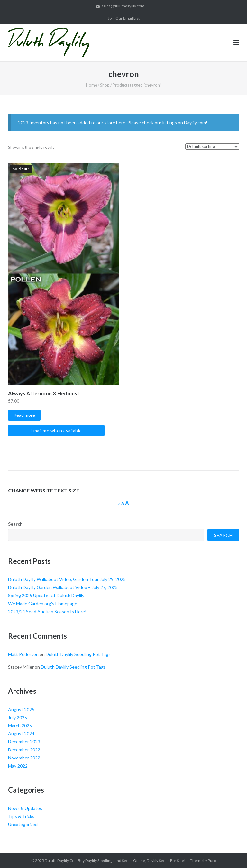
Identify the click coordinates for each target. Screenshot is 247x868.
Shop (105, 85)
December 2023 (24, 742)
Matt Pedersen (23, 654)
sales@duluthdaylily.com (123, 6)
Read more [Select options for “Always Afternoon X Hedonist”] (24, 415)
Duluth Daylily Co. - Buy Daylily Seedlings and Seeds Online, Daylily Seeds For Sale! (115, 860)
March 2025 (20, 725)
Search (15, 524)
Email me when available (56, 430)
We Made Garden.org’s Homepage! (43, 603)
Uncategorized (23, 824)
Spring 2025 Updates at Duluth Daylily (46, 595)
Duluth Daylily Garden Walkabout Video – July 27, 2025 (63, 587)
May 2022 (18, 766)
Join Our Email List (124, 18)
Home (91, 85)
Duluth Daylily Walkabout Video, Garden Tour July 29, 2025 (67, 579)
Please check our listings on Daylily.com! (167, 123)
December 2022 (24, 750)
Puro (212, 860)
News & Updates (25, 808)
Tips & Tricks (21, 816)
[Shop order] (212, 147)
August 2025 (21, 709)
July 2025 (18, 717)
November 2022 (24, 758)
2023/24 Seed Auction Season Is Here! (47, 611)
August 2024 (21, 734)
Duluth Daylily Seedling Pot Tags (78, 654)
